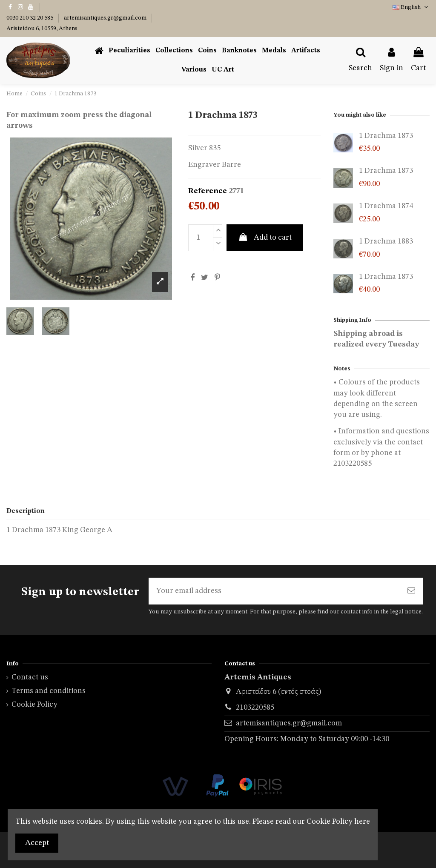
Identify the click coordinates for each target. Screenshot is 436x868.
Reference (208, 191)
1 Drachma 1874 (386, 206)
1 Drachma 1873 (386, 136)
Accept (37, 843)
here (362, 822)
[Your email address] (274, 591)
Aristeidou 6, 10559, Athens (42, 29)
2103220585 (255, 708)
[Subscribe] (411, 591)
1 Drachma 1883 (386, 241)
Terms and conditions (49, 691)
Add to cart (265, 237)
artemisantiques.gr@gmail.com (106, 18)
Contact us (30, 677)
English (411, 7)
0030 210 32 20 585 (30, 18)
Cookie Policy (34, 705)
